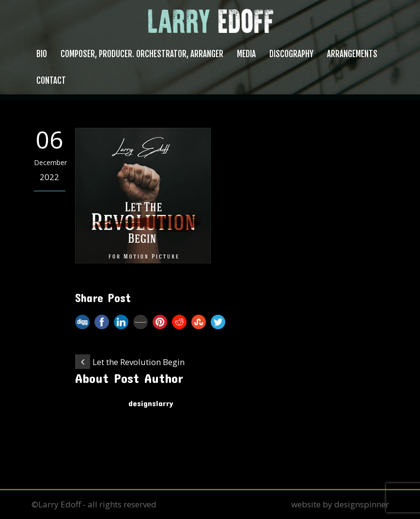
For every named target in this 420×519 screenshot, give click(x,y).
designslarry (151, 403)
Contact (51, 81)
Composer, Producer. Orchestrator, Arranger (142, 54)
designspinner (362, 504)
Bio (42, 54)
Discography (291, 54)
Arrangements (352, 54)
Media (246, 54)
